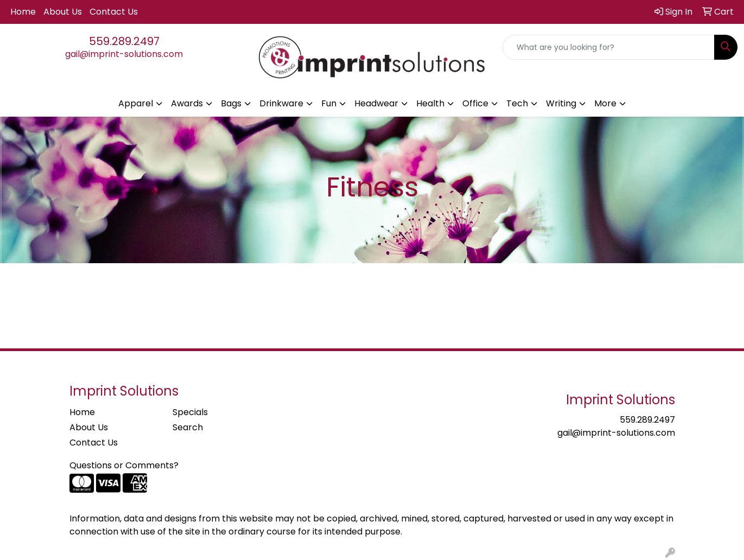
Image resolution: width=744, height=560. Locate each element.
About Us (63, 12)
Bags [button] (231, 103)
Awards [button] (187, 103)
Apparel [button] (136, 103)
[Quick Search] (609, 47)
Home (23, 12)
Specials (190, 412)
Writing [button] (561, 103)
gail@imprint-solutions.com (124, 54)
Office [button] (475, 103)
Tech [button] (517, 103)
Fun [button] (329, 103)
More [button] (605, 103)
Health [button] (430, 103)
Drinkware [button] (281, 103)
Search (188, 427)
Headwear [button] (376, 103)
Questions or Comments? (124, 465)
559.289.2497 (124, 41)
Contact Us (114, 12)
